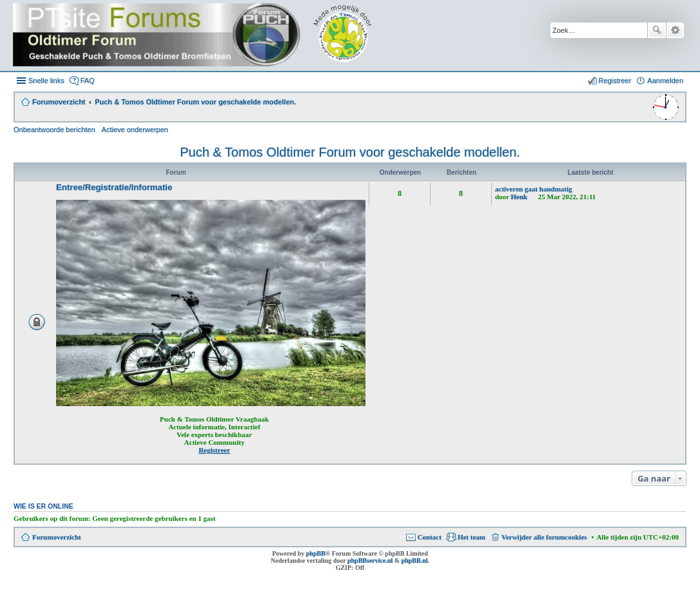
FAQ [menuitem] (88, 81)
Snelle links (46, 81)
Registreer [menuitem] (615, 81)
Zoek (657, 30)
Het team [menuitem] (472, 537)
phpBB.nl (415, 561)
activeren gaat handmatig (534, 189)
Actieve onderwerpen (135, 130)
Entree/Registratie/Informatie (114, 187)
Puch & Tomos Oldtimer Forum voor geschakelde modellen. (350, 152)
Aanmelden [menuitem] (665, 81)
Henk (520, 197)
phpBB (316, 553)
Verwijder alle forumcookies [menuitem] (544, 537)
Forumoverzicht (57, 537)
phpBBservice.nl (370, 561)
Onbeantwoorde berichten (54, 130)
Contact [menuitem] (430, 537)
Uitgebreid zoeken (675, 30)
